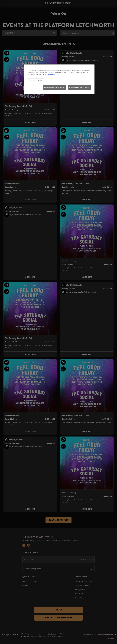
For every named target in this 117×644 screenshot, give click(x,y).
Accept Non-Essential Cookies (79, 88)
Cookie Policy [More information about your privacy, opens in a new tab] (52, 74)
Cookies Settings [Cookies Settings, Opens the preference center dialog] (36, 81)
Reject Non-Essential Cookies (54, 88)
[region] (59, 79)
